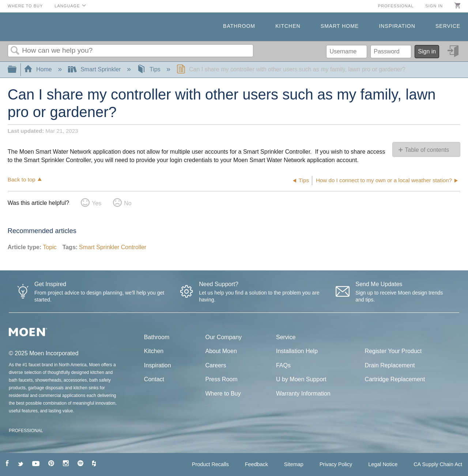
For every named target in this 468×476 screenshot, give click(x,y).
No (128, 203)
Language (67, 6)
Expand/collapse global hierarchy (17, 70)
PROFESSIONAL (26, 431)
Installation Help (297, 351)
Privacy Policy (336, 464)
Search (15, 51)
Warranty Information (303, 393)
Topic (50, 247)
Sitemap (294, 464)
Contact (154, 379)
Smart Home (340, 26)
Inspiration (397, 26)
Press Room (222, 379)
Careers (216, 365)
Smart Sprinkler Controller (113, 247)
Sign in (434, 6)
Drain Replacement (390, 365)
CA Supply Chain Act (438, 464)
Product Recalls (210, 464)
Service (448, 26)
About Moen (221, 351)
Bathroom (239, 26)
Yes (97, 203)
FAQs (283, 365)
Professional (396, 6)
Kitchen (288, 26)
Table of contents (427, 150)
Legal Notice (383, 464)
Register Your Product (393, 351)
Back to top (22, 179)
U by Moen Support (301, 379)
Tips (149, 69)
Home (39, 69)
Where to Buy (25, 6)
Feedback (256, 464)
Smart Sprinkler (95, 69)
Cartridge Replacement (395, 379)
